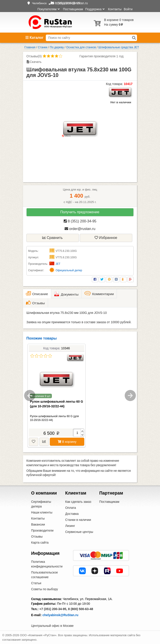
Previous (30, 396)
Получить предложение (80, 212)
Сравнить (53, 238)
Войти (128, 9)
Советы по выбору (44, 589)
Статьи (36, 583)
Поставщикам (73, 9)
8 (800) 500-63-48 (80, 609)
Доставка (72, 514)
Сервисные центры (79, 532)
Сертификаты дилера (41, 504)
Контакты (115, 9)
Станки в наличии (78, 520)
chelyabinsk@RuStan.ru (60, 615)
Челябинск (39, 3)
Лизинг (70, 526)
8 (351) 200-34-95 (80, 221)
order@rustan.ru (80, 229)
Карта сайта (40, 543)
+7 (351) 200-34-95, (53, 609)
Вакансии (38, 524)
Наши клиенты (42, 512)
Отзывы (37, 536)
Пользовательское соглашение (44, 575)
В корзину (67, 442)
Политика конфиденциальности (47, 564)
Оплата (71, 508)
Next (130, 396)
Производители (42, 530)
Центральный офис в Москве (52, 626)
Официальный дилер (69, 270)
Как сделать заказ (78, 502)
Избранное (106, 238)
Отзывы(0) (34, 56)
